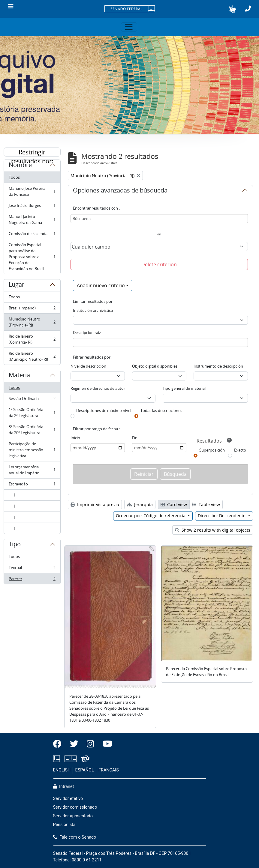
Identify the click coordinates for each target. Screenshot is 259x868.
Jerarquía (140, 504)
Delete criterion (159, 264)
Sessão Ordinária (32, 400)
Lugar (17, 285)
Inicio (75, 438)
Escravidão (32, 485)
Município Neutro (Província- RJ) (32, 322)
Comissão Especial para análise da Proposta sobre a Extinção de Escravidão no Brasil (32, 257)
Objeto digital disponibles (155, 366)
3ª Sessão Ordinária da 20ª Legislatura (32, 430)
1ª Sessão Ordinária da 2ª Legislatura (32, 413)
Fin (135, 438)
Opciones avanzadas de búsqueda (120, 191)
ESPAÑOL (85, 770)
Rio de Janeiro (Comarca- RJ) (32, 339)
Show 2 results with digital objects (213, 530)
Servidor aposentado (73, 816)
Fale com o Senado (75, 837)
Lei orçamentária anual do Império (32, 470)
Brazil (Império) (32, 309)
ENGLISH (62, 770)
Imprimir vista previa (95, 504)
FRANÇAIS (109, 770)
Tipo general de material (184, 388)
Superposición (212, 450)
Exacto (240, 450)
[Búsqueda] (159, 219)
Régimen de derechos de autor (98, 388)
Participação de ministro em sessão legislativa (32, 450)
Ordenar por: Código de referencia (151, 516)
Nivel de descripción (88, 366)
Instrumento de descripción (218, 366)
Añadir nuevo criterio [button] (101, 285)
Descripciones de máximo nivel (104, 410)
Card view (174, 504)
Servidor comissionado (75, 807)
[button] (232, 9)
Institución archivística (93, 310)
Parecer (32, 580)
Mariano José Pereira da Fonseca (32, 191)
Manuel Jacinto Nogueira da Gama (32, 219)
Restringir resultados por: (32, 152)
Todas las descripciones (161, 410)
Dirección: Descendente (222, 516)
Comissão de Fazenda (32, 235)
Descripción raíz (87, 333)
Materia (19, 376)
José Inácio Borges (32, 207)
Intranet (64, 787)
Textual (32, 569)
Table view (206, 504)
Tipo (15, 545)
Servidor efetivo (68, 799)
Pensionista (64, 825)
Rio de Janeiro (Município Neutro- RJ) (32, 356)
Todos (14, 177)
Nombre (20, 166)
